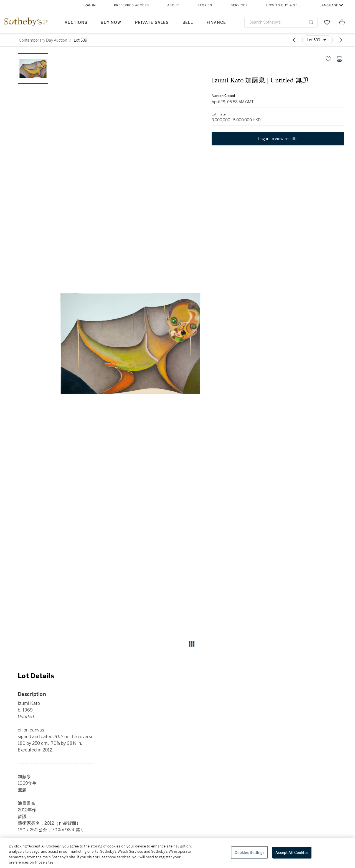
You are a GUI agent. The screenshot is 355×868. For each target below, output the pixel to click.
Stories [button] (205, 5)
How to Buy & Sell (284, 5)
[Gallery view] (192, 644)
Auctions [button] (76, 23)
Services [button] (239, 5)
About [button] (173, 5)
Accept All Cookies (292, 853)
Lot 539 (81, 40)
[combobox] (281, 22)
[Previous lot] (294, 40)
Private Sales (152, 23)
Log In (90, 5)
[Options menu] (317, 40)
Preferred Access (131, 5)
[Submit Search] (311, 22)
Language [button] (329, 5)
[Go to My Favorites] (327, 22)
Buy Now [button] (111, 23)
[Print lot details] (339, 59)
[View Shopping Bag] (342, 22)
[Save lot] (328, 59)
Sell (188, 23)
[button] (130, 344)
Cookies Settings (250, 853)
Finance (216, 23)
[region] (177, 853)
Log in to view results (278, 139)
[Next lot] (341, 40)
